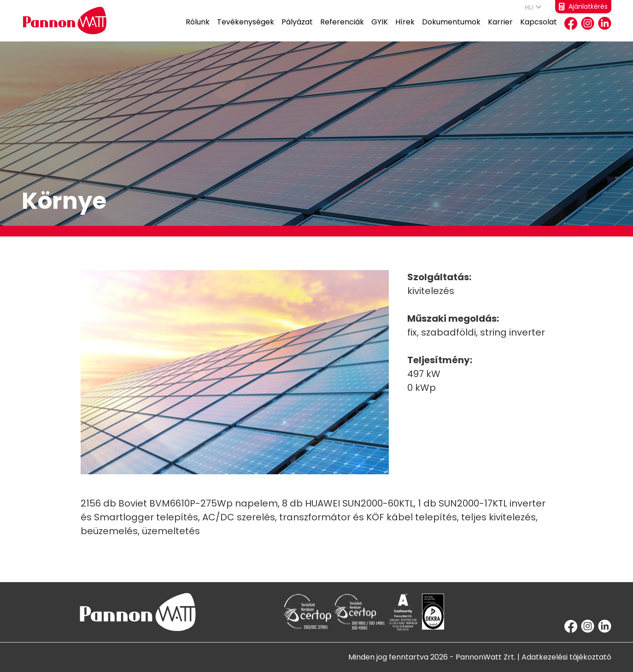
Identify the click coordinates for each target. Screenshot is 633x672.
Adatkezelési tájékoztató (566, 657)
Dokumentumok (451, 29)
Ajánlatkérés (583, 6)
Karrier (500, 29)
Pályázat (297, 29)
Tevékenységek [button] (246, 29)
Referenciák (342, 29)
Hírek (405, 29)
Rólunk (198, 29)
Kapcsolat (539, 29)
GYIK (380, 29)
